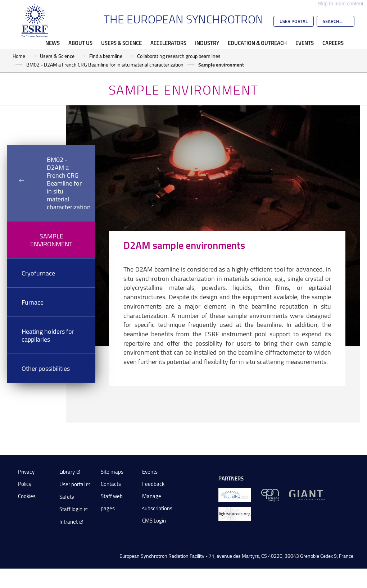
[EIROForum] (235, 495)
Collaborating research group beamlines (179, 56)
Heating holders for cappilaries (48, 335)
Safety (67, 497)
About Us (80, 43)
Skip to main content (341, 4)
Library (67, 472)
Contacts (111, 484)
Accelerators (168, 43)
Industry (207, 43)
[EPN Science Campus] (270, 495)
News (53, 43)
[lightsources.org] (235, 514)
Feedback (153, 484)
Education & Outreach (257, 43)
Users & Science (121, 43)
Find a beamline (106, 56)
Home (19, 56)
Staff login (71, 509)
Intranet (69, 522)
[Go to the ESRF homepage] (35, 21)
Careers (333, 43)
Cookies (27, 496)
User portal (72, 484)
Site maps (112, 472)
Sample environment (51, 240)
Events (305, 43)
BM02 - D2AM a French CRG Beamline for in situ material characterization (105, 65)
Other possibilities (46, 368)
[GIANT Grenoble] (307, 495)
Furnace (33, 302)
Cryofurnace (38, 273)
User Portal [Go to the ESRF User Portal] (294, 21)
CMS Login (154, 521)
